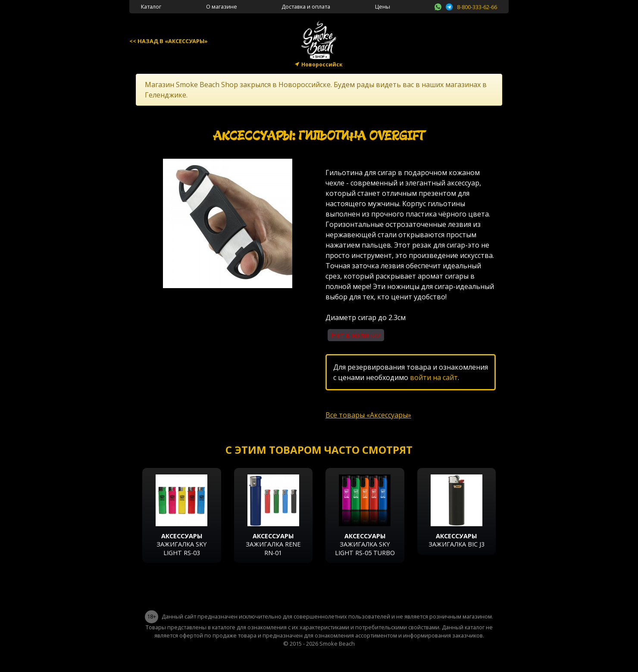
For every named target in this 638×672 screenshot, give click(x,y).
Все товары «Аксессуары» (368, 415)
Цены (383, 6)
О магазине (222, 6)
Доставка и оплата (306, 6)
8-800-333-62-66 (477, 7)
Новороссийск (322, 64)
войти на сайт (434, 377)
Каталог (151, 6)
